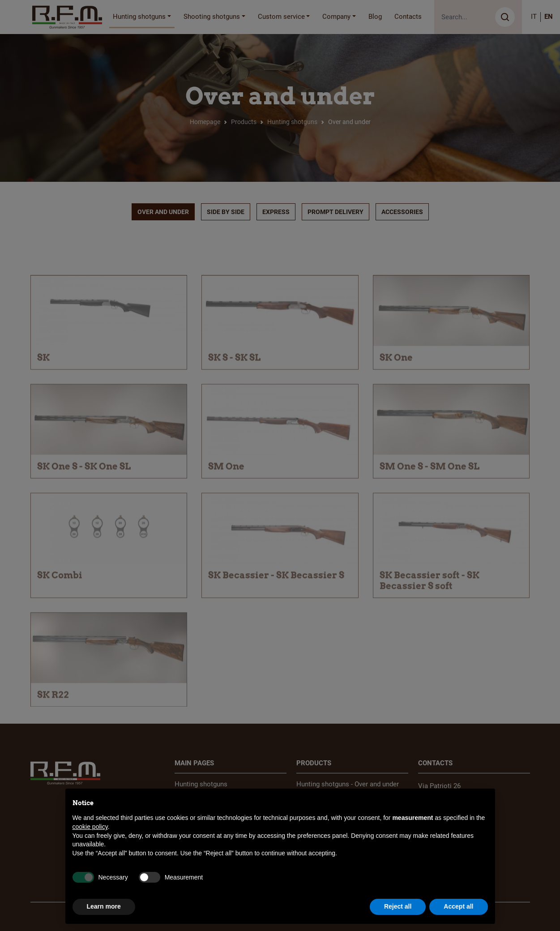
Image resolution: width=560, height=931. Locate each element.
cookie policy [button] (90, 827)
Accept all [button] (458, 906)
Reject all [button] (398, 906)
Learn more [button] (104, 906)
